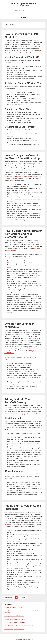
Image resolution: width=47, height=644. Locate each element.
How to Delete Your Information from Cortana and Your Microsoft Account (23, 234)
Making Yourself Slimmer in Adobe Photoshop (16, 622)
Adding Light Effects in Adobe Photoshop (30, 414)
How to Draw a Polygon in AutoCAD (13, 608)
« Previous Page (8, 598)
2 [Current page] (17, 598)
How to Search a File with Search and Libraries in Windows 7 (20, 626)
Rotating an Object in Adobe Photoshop (14, 616)
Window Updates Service (23, 3)
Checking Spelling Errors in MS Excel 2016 (15, 619)
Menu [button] (25, 17)
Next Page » (24, 598)
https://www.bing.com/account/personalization (20, 263)
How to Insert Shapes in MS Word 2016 (14, 629)
